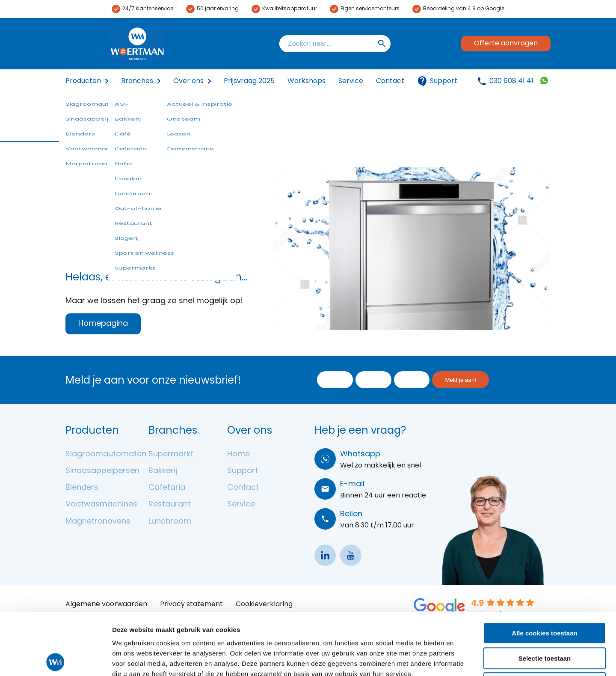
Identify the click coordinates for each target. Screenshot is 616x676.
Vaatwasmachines (101, 505)
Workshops (307, 81)
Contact (390, 81)
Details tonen (462, 659)
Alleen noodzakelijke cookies (545, 621)
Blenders (82, 488)
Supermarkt (171, 454)
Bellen (351, 514)
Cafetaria (167, 488)
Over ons (188, 81)
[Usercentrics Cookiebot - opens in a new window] (55, 659)
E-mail (352, 484)
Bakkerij (163, 471)
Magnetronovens (98, 522)
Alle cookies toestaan (544, 571)
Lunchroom (170, 522)
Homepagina (103, 324)
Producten (83, 81)
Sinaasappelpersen (102, 471)
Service (351, 81)
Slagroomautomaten (106, 454)
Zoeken (382, 44)
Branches (137, 81)
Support (437, 81)
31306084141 (544, 80)
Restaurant (170, 505)
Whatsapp (360, 454)
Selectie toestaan (545, 597)
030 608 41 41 (511, 81)
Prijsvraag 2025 (249, 81)
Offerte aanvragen (506, 44)
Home (238, 454)
